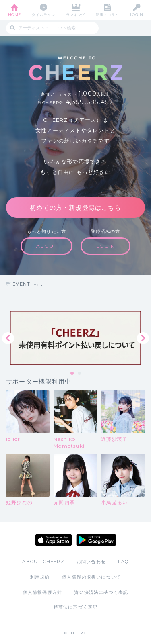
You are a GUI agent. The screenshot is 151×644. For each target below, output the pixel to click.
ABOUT (47, 246)
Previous (8, 338)
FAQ (123, 562)
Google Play (96, 540)
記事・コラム (107, 15)
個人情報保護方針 (43, 592)
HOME (14, 15)
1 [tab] (72, 374)
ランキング (75, 15)
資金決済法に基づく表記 (101, 592)
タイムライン (43, 15)
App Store (54, 540)
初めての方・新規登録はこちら (75, 208)
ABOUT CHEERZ (43, 562)
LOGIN (137, 15)
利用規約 (40, 577)
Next (143, 338)
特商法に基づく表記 (76, 607)
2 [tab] (80, 374)
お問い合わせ (91, 562)
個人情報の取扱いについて (91, 577)
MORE (39, 285)
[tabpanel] (75, 338)
